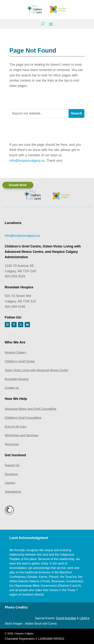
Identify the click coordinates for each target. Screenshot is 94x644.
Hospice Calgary (16, 352)
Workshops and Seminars (22, 435)
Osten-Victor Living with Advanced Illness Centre (37, 370)
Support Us (12, 465)
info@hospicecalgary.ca (27, 161)
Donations (11, 474)
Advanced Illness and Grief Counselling (31, 409)
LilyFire (85, 618)
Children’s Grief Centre (20, 361)
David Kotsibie (66, 618)
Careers (10, 483)
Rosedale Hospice (17, 379)
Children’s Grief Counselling (23, 418)
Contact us (12, 388)
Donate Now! (18, 185)
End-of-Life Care (16, 427)
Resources (12, 444)
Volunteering (13, 492)
